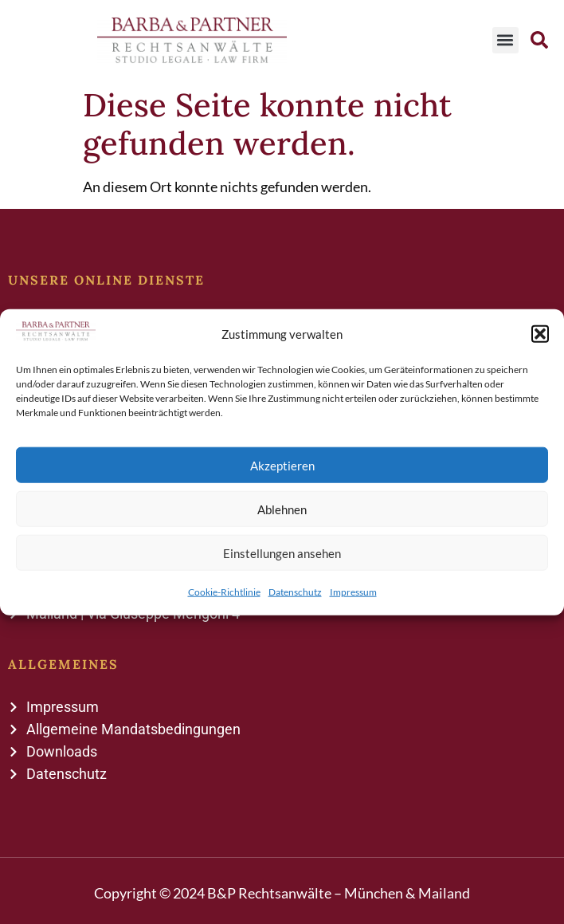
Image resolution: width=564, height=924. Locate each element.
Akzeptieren (282, 465)
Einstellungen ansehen (282, 552)
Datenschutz (295, 592)
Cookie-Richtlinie (224, 592)
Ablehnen (282, 509)
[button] (540, 333)
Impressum (353, 592)
